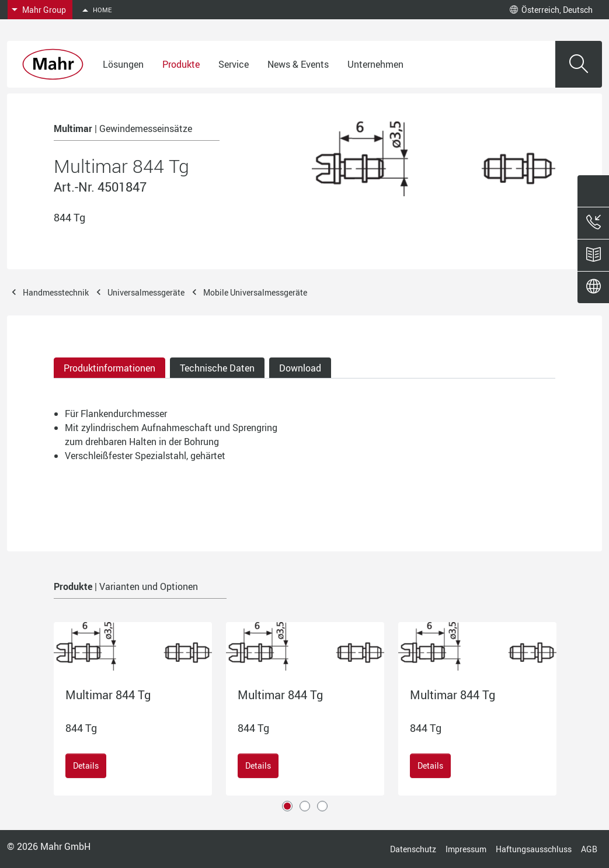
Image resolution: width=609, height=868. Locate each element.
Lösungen (123, 64)
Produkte (181, 64)
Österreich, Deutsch (551, 10)
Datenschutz (413, 849)
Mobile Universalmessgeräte (255, 292)
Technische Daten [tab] (217, 368)
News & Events (298, 64)
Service (234, 64)
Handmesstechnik (56, 292)
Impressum (466, 849)
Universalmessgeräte (146, 292)
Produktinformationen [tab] (109, 368)
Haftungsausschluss (534, 849)
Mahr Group (44, 10)
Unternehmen (375, 64)
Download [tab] (300, 368)
